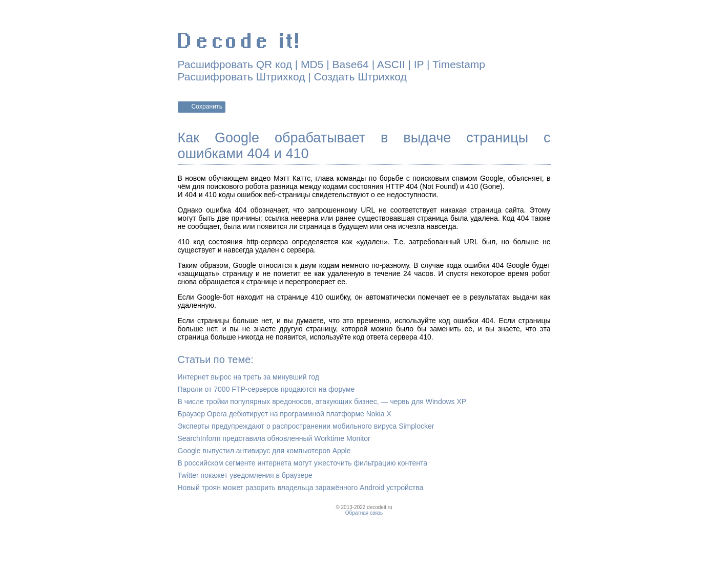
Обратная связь (364, 513)
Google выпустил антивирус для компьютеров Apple (264, 451)
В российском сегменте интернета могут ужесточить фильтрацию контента (303, 463)
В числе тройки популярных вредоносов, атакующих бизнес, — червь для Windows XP (322, 401)
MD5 (312, 64)
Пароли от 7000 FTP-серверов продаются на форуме (266, 389)
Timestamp (459, 64)
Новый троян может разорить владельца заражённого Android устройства (301, 488)
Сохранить (207, 107)
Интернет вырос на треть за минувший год (248, 377)
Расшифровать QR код (235, 64)
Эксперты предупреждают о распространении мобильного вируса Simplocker (306, 426)
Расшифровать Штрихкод (242, 77)
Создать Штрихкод (360, 77)
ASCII (391, 64)
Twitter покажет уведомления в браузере (245, 475)
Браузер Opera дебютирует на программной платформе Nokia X (285, 414)
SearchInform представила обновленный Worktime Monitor (274, 438)
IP (419, 64)
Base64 (351, 64)
